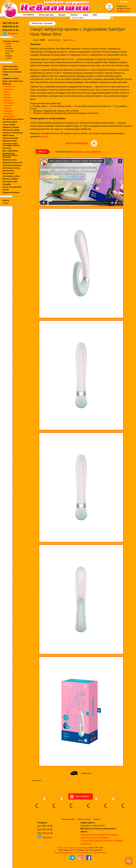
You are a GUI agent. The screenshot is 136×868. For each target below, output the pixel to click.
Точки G (7, 92)
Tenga (7, 53)
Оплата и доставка (46, 15)
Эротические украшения (12, 165)
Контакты (74, 15)
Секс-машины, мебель (11, 176)
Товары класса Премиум (12, 72)
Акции (85, 15)
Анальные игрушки (10, 122)
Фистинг (6, 190)
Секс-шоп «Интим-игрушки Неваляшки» (74, 848)
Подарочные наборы (11, 78)
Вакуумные (8, 89)
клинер (45, 137)
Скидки (5, 75)
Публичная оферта (100, 852)
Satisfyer (72, 40)
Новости (6, 200)
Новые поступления (10, 69)
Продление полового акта (13, 163)
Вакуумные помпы (10, 141)
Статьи (5, 203)
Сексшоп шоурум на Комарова (94, 835)
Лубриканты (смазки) (11, 127)
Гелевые (7, 108)
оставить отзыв (86, 773)
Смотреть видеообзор (76, 143)
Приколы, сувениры (10, 179)
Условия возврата (85, 852)
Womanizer (9, 49)
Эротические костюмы (11, 168)
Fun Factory (9, 51)
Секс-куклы (7, 148)
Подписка (124, 2)
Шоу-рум (62, 15)
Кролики (7, 95)
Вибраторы (7, 84)
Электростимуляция (10, 138)
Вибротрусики (9, 116)
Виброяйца (8, 111)
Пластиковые (9, 103)
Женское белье (8, 171)
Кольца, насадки (9, 125)
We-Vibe (8, 44)
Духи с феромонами (10, 151)
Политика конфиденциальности (66, 852)
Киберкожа (8, 100)
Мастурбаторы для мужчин (13, 119)
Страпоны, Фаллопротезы (13, 133)
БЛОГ (95, 15)
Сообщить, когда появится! (87, 152)
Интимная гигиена (10, 160)
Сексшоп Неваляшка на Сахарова (95, 840)
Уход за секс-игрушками (12, 187)
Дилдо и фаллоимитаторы (13, 81)
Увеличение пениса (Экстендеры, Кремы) (11, 144)
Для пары (8, 97)
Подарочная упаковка (11, 192)
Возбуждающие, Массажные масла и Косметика (10, 155)
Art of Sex (9, 58)
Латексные (8, 106)
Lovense (8, 46)
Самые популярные (10, 66)
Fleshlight (8, 56)
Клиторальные (10, 87)
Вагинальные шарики (11, 130)
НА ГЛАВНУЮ (29, 15)
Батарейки (7, 184)
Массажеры (8, 114)
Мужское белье (8, 173)
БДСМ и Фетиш (8, 135)
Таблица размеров (84, 819)
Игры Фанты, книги (10, 182)
